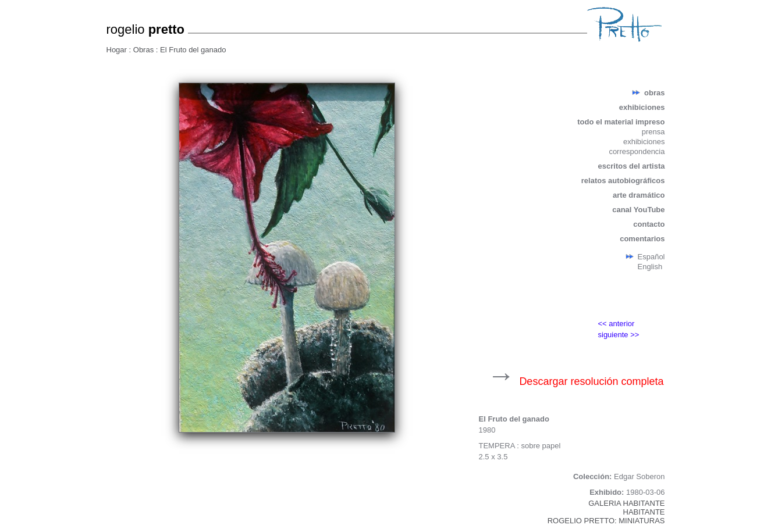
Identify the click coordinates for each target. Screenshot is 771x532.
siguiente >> (619, 335)
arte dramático (639, 195)
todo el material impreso (621, 122)
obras (654, 93)
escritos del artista (632, 166)
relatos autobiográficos (623, 181)
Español (651, 257)
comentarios (642, 239)
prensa (653, 132)
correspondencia (637, 151)
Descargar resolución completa (591, 381)
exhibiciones (642, 107)
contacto (649, 224)
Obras (145, 50)
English (650, 267)
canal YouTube (638, 210)
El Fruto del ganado (193, 50)
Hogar (118, 50)
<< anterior (617, 324)
